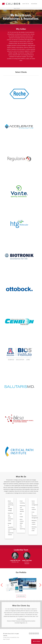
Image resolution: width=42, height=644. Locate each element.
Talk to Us (17, 8)
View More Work (21, 596)
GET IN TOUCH (37, 641)
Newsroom (34, 4)
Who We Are (17, 4)
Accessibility (13, 637)
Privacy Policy (6, 637)
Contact (8, 639)
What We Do (26, 4)
